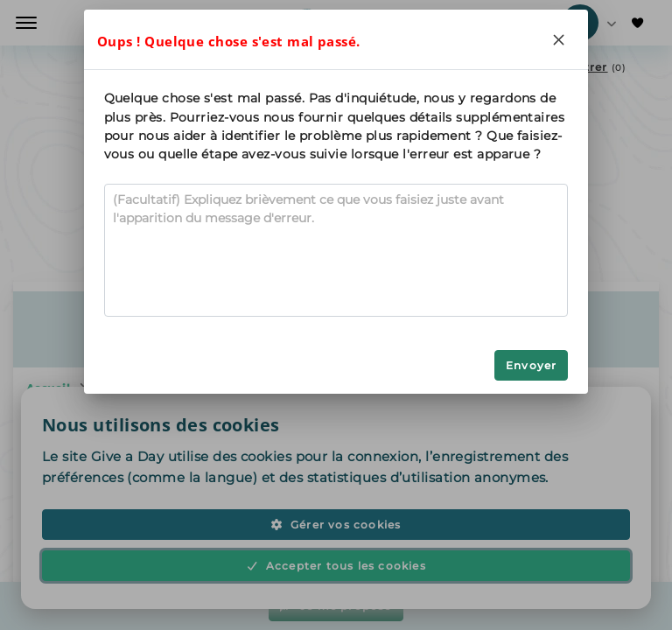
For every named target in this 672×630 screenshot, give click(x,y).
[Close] (558, 39)
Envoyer (531, 365)
